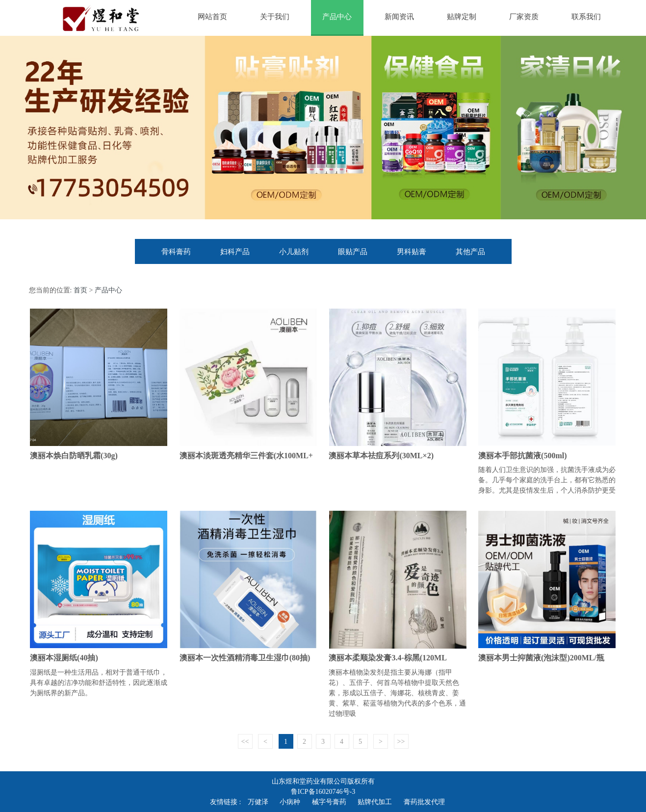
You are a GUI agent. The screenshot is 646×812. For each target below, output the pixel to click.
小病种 (290, 802)
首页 (80, 290)
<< (245, 742)
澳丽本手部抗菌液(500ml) (522, 456)
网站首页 (212, 17)
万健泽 (258, 802)
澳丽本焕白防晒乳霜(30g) (74, 456)
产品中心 (337, 17)
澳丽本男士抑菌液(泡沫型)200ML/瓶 (541, 658)
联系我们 (586, 17)
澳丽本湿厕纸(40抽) (64, 658)
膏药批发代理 (424, 802)
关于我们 (275, 17)
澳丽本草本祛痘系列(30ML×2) (381, 456)
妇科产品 (235, 251)
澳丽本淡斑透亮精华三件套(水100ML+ (246, 456)
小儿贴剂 (294, 251)
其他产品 (470, 251)
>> (401, 742)
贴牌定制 (462, 17)
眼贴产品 (353, 251)
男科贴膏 (412, 251)
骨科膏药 (176, 251)
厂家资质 (524, 17)
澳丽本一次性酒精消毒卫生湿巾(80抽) (245, 658)
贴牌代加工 (375, 802)
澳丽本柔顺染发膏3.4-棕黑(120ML (388, 658)
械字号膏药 (329, 802)
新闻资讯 (399, 17)
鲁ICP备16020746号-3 (323, 792)
